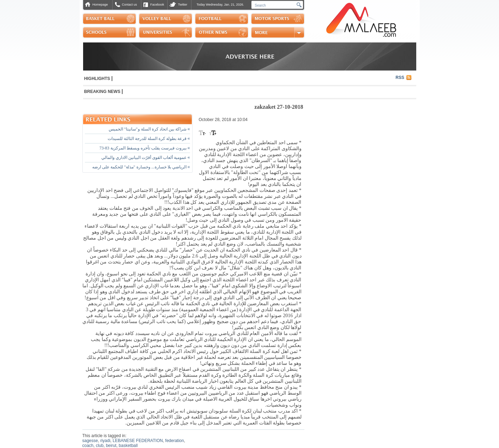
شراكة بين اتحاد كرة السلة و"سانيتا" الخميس (149, 129)
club (100, 446)
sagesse (90, 441)
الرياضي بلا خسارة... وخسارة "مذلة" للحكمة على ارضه (141, 167)
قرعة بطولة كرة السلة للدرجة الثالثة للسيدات (149, 139)
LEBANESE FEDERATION (138, 441)
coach (88, 446)
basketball (128, 446)
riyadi (105, 441)
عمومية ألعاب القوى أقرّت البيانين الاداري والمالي (146, 158)
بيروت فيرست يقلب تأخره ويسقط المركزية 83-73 (145, 148)
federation (174, 441)
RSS (400, 78)
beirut (111, 446)
